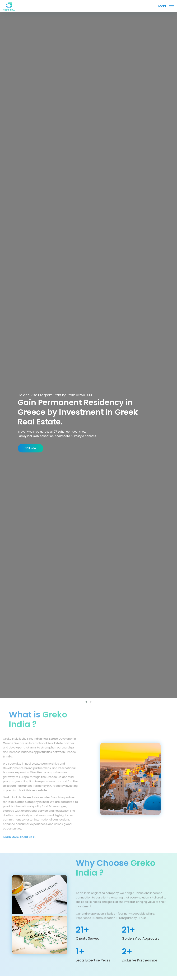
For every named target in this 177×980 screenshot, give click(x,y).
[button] (86, 702)
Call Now (30, 448)
